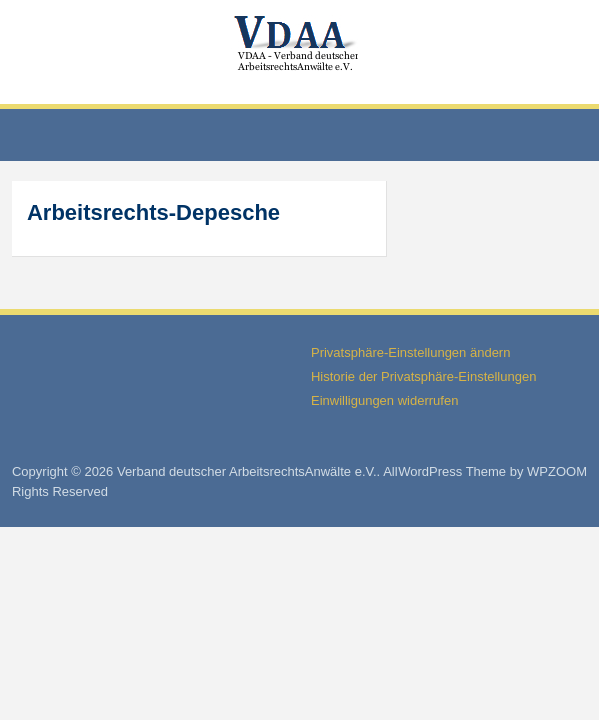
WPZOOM (557, 471)
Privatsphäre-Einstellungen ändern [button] (410, 352)
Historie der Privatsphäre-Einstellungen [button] (423, 376)
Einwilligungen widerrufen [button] (384, 400)
